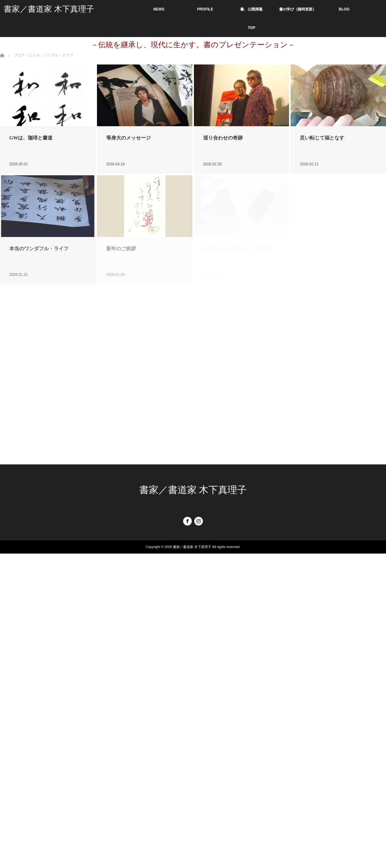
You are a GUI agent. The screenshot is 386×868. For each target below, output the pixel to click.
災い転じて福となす (322, 138)
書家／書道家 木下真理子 (49, 9)
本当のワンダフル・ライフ (39, 249)
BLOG (344, 9)
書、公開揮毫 (251, 9)
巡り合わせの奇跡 (223, 138)
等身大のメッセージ (128, 138)
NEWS (159, 9)
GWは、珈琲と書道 (31, 138)
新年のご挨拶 (121, 249)
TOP (251, 28)
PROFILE (205, 9)
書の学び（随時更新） (298, 9)
